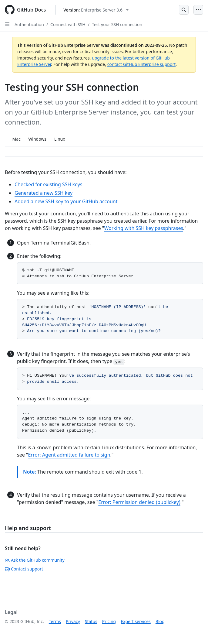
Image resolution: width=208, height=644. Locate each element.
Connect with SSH (68, 24)
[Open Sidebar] (7, 24)
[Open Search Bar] (184, 10)
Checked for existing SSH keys (49, 184)
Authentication (29, 24)
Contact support (24, 569)
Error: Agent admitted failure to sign (69, 455)
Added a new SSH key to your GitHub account (66, 201)
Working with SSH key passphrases (144, 228)
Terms (55, 621)
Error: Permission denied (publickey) (139, 502)
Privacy (73, 621)
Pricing (109, 621)
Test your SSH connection (117, 24)
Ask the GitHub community (35, 560)
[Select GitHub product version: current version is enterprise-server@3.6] (96, 10)
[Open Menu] (198, 10)
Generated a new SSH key (44, 193)
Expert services (136, 621)
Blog (160, 621)
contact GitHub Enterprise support (142, 64)
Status (91, 621)
